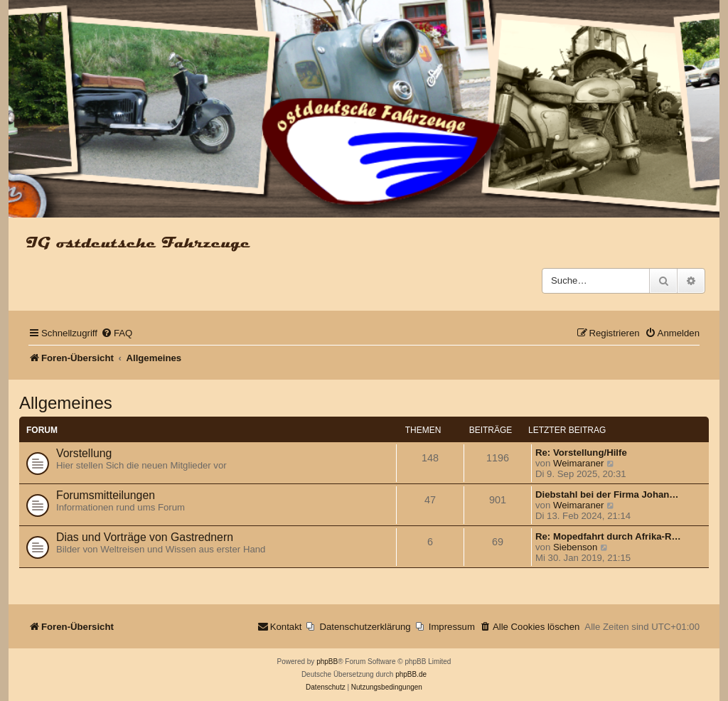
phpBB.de (411, 674)
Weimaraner (579, 463)
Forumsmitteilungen (106, 495)
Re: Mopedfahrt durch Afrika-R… (608, 536)
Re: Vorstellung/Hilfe (581, 453)
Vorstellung (84, 453)
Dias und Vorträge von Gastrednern (145, 537)
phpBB (327, 662)
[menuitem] (117, 333)
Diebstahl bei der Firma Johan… (607, 494)
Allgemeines (66, 403)
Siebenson (575, 547)
